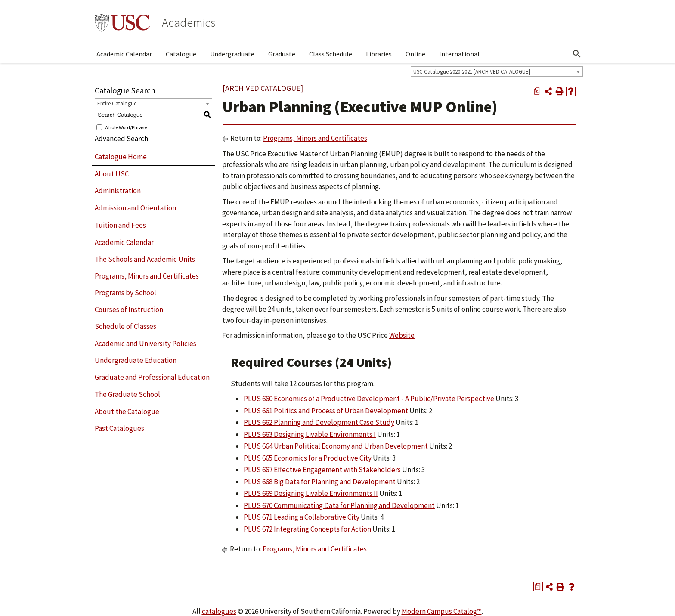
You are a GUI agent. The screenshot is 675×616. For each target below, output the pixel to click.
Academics (189, 22)
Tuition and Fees (120, 225)
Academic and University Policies (146, 344)
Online (415, 54)
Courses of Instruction (129, 310)
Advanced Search (121, 139)
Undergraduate (232, 54)
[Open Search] (577, 54)
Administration (118, 191)
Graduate (282, 54)
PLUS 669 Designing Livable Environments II (311, 493)
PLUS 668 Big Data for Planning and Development (320, 482)
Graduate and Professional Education (152, 377)
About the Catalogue (127, 412)
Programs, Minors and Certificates (147, 276)
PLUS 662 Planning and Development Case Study (319, 422)
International (459, 54)
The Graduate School (127, 394)
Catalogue (181, 54)
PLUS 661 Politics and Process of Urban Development (326, 411)
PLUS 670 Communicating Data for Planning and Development (339, 505)
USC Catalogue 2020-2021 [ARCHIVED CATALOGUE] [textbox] (472, 72)
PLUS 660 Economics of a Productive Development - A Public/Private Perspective (369, 399)
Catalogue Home (121, 157)
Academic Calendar (124, 54)
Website (402, 335)
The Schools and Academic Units (145, 259)
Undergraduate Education (136, 360)
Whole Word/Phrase (126, 127)
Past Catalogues (119, 428)
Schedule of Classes (125, 326)
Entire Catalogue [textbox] (117, 104)
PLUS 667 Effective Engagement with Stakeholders (322, 470)
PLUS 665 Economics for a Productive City (308, 458)
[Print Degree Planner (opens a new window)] (537, 91)
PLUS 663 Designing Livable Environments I (310, 434)
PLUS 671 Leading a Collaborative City (302, 517)
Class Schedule (331, 54)
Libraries (379, 54)
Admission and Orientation (135, 208)
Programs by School (125, 293)
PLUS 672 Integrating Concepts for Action (307, 529)
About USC (112, 174)
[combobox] (497, 71)
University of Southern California (122, 22)
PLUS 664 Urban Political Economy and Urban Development (336, 446)
